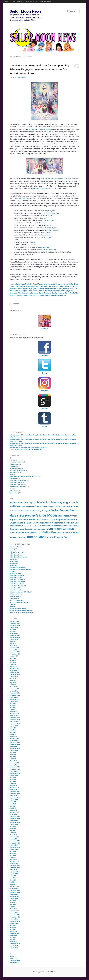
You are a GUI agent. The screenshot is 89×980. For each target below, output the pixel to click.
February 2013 (14, 911)
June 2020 (13, 730)
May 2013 (13, 905)
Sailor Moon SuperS (40, 529)
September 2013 (15, 896)
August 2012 (14, 923)
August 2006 (14, 948)
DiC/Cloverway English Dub (61, 502)
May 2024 (13, 644)
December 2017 (15, 792)
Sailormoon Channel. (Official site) (21, 592)
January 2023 (14, 670)
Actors (12, 460)
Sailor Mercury (26, 516)
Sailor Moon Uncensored (18, 586)
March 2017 (13, 810)
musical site (46, 129)
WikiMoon (13, 606)
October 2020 (14, 722)
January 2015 (14, 864)
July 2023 (13, 658)
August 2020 (14, 726)
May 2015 (13, 855)
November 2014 (15, 868)
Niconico (12, 571)
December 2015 (15, 841)
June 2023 (13, 660)
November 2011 (15, 933)
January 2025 (14, 633)
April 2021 (13, 709)
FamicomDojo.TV (18, 1)
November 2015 (15, 843)
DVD (11, 507)
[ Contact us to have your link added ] (22, 613)
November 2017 (15, 794)
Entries (13, 958)
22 (77, 66)
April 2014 (13, 882)
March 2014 (13, 884)
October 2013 (14, 894)
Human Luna (43, 286)
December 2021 (15, 693)
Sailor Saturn (16, 533)
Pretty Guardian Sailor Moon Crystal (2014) (23, 476)
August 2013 (14, 898)
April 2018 (13, 783)
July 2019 (13, 753)
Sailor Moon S (57, 526)
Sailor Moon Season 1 (23, 529)
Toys (11, 489)
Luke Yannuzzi (14, 435)
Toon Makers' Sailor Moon (18, 487)
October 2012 (14, 919)
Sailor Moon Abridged (17, 576)
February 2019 (14, 763)
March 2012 (13, 931)
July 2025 (13, 629)
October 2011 (14, 935)
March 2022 (13, 687)
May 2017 (13, 806)
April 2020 (13, 734)
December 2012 (15, 915)
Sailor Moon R (45, 526)
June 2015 (13, 853)
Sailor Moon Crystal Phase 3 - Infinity (56, 523)
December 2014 (15, 866)
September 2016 (15, 822)
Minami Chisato (39, 289)
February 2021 (14, 714)
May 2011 (13, 940)
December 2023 (15, 652)
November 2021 (15, 695)
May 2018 (13, 781)
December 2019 (15, 742)
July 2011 (13, 938)
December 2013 (15, 890)
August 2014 (14, 874)
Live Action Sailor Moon (17, 470)
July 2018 (13, 777)
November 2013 (15, 892)
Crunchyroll (13, 549)
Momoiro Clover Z (67, 507)
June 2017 (13, 804)
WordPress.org (14, 962)
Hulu (16, 506)
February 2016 (14, 837)
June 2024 (13, 642)
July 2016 (13, 827)
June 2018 (13, 779)
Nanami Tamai (37, 291)
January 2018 (14, 790)
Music (76, 506)
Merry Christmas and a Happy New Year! (34, 447)
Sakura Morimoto (45, 293)
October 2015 (14, 845)
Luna (20, 289)
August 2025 (14, 627)
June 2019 (13, 755)
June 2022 (13, 681)
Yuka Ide (32, 295)
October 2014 (14, 870)
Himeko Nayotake (32, 286)
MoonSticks (13, 565)
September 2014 (15, 872)
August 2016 (14, 824)
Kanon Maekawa (66, 286)
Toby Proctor (14, 537)
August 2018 (14, 775)
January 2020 (14, 740)
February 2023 (14, 668)
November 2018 (15, 769)
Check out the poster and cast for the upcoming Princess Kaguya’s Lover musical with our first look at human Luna (39, 69)
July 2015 (13, 851)
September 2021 (15, 699)
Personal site (45, 235)
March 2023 (13, 666)
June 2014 (13, 878)
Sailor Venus (51, 532)
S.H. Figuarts (46, 511)
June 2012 (13, 927)
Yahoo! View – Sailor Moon (18, 608)
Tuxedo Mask (36, 537)
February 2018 (14, 787)
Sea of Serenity (14, 598)
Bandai (21, 503)
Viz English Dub (59, 537)
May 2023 (13, 662)
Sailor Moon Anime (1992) (18, 481)
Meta (11, 474)
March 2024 (13, 646)
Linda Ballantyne (48, 507)
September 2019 (15, 749)
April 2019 (13, 759)
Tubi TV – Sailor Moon (17, 600)
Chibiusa (38, 502)
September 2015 (15, 847)
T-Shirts (75, 533)
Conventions (14, 464)
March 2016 (13, 835)
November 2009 (15, 944)
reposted (32, 129)
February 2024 (14, 648)
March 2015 (13, 859)
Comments (15, 961)
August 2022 (14, 677)
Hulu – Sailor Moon (16, 555)
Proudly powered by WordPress (44, 972)
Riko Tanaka (22, 293)
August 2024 (14, 640)
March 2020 (13, 736)
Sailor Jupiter (60, 510)
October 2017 (14, 796)
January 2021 (14, 716)
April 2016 (13, 833)
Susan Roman (65, 533)
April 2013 (13, 907)
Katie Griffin (23, 507)
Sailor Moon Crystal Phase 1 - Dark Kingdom (44, 520)
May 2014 (13, 880)
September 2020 (15, 724)
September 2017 (15, 798)
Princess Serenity (27, 511)
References (13, 478)
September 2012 (15, 921)
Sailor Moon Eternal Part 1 (30, 526)
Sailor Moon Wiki (15, 588)
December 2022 (15, 672)
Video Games (14, 491)
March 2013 (13, 909)
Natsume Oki (48, 291)
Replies (62, 295)
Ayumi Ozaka (68, 284)
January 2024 (14, 650)
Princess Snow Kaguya (62, 291)
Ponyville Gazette (32, 1)
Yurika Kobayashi (51, 295)
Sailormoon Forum (16, 594)
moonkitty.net (14, 563)
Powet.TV (7, 1)
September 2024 (15, 638)
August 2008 (14, 946)
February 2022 (14, 689)
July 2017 (13, 802)
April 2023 (13, 664)
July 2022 (13, 679)
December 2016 (15, 816)
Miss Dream (13, 559)
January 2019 (14, 765)
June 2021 (13, 705)
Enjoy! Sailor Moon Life (17, 553)
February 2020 (14, 738)
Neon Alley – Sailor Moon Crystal (20, 569)
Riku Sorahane (33, 293)
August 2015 (14, 849)
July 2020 (13, 728)
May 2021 (13, 707)
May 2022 (13, 683)
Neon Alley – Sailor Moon (18, 567)
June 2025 (13, 631)
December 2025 (15, 623)
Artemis (13, 503)
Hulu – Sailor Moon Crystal (18, 557)
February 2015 (14, 861)
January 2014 (14, 888)
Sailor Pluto (68, 529)
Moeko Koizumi (51, 289)
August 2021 (14, 701)
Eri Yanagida (20, 286)
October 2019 (14, 746)
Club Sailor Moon (15, 547)
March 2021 (13, 712)
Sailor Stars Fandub (16, 590)
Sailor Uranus (30, 533)
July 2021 (13, 703)
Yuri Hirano (40, 295)
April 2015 (13, 857)
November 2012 (15, 917)
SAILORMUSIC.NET (16, 596)
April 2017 (13, 808)
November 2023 (15, 654)
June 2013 (13, 903)
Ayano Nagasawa (57, 284)
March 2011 (13, 942)
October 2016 (14, 820)
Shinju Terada (70, 293)
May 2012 (13, 929)
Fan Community (15, 468)
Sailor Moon (47, 515)
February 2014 (14, 886)
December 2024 (15, 635)
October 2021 (14, 697)
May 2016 (13, 831)
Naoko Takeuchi (15, 511)
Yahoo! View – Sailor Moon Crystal (21, 610)
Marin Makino (28, 289)
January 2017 (14, 814)
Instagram (51, 211)
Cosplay (12, 466)
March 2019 (13, 761)
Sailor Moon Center (16, 578)
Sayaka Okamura (58, 293)
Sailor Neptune (55, 529)
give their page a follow (42, 188)
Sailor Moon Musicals (24, 284)
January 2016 (14, 839)
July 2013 (13, 901)
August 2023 (14, 656)
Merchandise (14, 472)
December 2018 (15, 767)
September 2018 (15, 773)
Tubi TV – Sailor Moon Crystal (19, 602)
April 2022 (13, 685)
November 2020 (15, 720)
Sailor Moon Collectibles (17, 580)
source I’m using (25, 198)
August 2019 (14, 751)
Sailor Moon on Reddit (17, 584)
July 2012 (13, 925)
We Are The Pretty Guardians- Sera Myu (56, 179)
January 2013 (14, 913)
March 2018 (13, 785)
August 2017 (14, 800)
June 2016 (13, 829)
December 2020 (15, 718)
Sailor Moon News (45, 1)
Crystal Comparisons (16, 551)
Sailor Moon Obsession (17, 582)
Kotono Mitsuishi (35, 506)
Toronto (22, 537)
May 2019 (13, 757)
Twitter (45, 211)
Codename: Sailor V (16, 462)
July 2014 (13, 876)
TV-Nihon (12, 604)
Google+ (44, 409)
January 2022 (14, 691)
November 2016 (15, 818)
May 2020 (13, 732)
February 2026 (14, 621)
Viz (48, 537)
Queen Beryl (37, 511)
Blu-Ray (28, 503)
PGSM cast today (15, 573)
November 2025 (15, 625)
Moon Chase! (14, 561)
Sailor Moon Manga (16, 483)
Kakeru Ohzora (54, 286)
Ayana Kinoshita (44, 284)
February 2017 (14, 812)
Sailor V (40, 533)
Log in (12, 956)
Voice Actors (14, 493)
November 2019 (15, 744)
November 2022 (15, 675)
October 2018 (14, 771)
